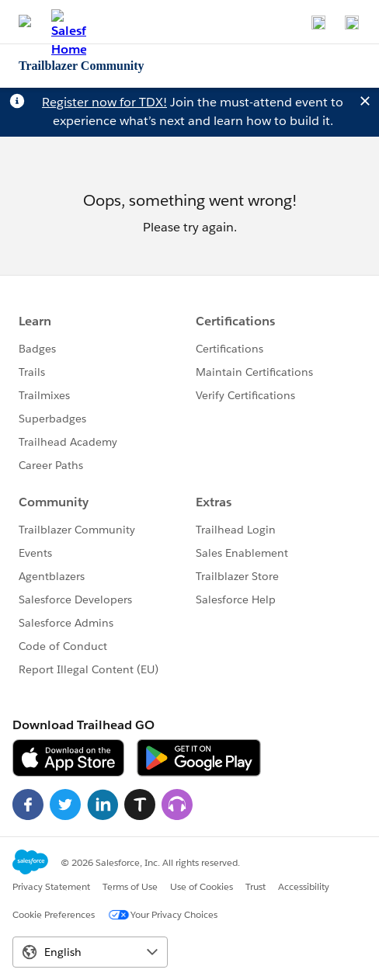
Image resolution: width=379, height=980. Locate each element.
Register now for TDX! (104, 102)
